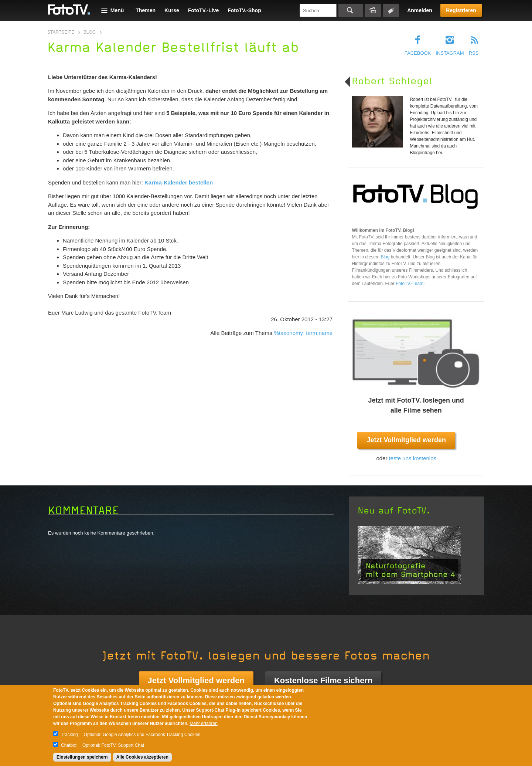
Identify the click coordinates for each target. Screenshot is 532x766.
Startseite (61, 32)
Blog (90, 32)
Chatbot (69, 745)
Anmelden (420, 10)
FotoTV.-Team (410, 284)
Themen (146, 10)
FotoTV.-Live (204, 10)
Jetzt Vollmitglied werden (406, 440)
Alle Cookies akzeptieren (142, 757)
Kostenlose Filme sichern (323, 680)
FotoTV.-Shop (244, 10)
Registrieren (461, 10)
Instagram (450, 53)
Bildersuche (373, 10)
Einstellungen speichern (82, 757)
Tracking (69, 735)
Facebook (418, 53)
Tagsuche (391, 10)
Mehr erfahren (203, 723)
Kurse (172, 10)
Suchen (351, 10)
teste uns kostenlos (413, 458)
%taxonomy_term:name (303, 333)
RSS (474, 53)
